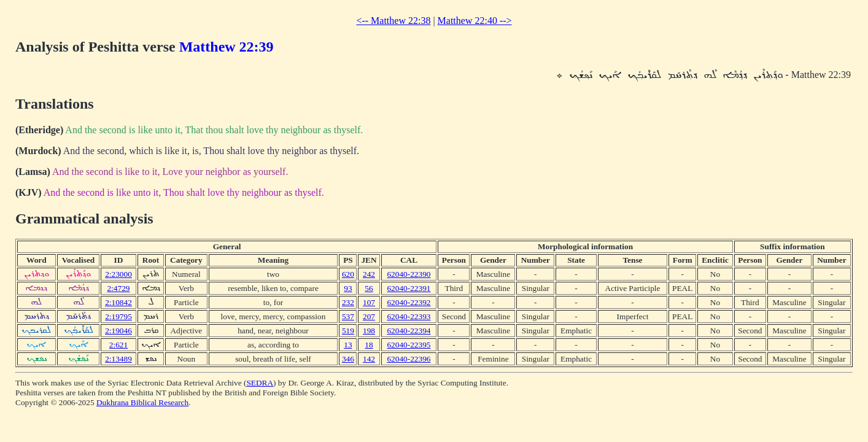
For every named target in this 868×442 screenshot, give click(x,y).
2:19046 (118, 331)
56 (369, 288)
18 (369, 345)
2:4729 (119, 288)
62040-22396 (409, 359)
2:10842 (118, 302)
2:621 (118, 345)
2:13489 (118, 359)
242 (369, 274)
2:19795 (118, 316)
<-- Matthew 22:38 (393, 21)
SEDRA (260, 383)
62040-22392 (409, 302)
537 (348, 316)
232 (348, 302)
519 (348, 331)
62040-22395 (409, 345)
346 (348, 359)
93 (348, 288)
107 (369, 302)
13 (348, 345)
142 (369, 359)
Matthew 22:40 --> (475, 21)
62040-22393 (409, 316)
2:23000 (118, 274)
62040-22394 (409, 331)
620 (348, 274)
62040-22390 (409, 274)
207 (369, 316)
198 (369, 331)
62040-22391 (409, 288)
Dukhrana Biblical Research (142, 402)
